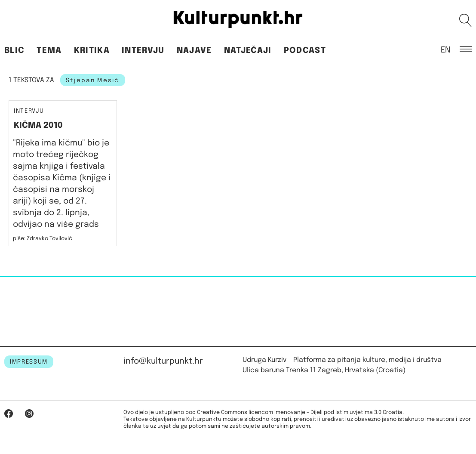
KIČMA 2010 (38, 125)
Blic (14, 51)
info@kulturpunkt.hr (163, 361)
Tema (49, 51)
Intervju (143, 51)
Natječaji (248, 51)
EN (446, 49)
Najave (194, 51)
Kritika (92, 51)
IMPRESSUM (29, 362)
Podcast (305, 51)
